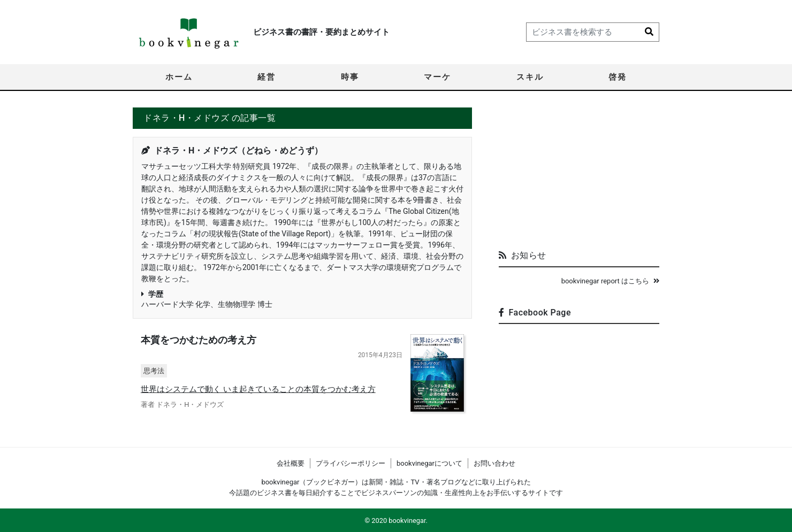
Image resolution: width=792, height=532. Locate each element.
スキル (530, 77)
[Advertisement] (579, 174)
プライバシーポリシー (351, 463)
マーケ (437, 77)
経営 (266, 77)
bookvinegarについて (429, 463)
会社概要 (291, 463)
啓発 (618, 77)
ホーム (179, 77)
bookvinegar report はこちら (610, 281)
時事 (350, 77)
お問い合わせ (494, 463)
